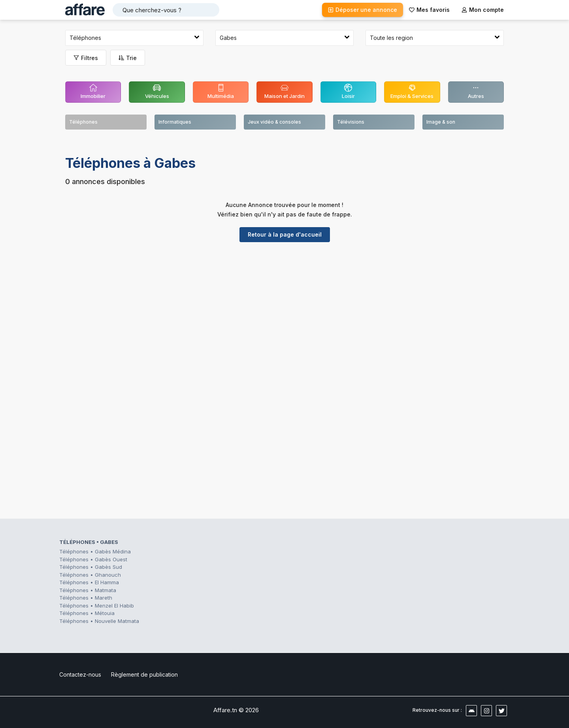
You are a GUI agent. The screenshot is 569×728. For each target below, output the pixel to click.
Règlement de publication (144, 674)
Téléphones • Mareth (86, 598)
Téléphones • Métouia (87, 613)
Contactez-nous (80, 674)
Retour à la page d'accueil (285, 234)
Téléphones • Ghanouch (90, 575)
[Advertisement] (284, 309)
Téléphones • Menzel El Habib (97, 606)
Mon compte (483, 10)
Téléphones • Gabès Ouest (93, 559)
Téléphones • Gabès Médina (95, 551)
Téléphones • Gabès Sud (91, 567)
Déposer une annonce (363, 10)
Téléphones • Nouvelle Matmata (99, 621)
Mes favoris (429, 10)
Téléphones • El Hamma (89, 582)
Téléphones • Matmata (88, 590)
